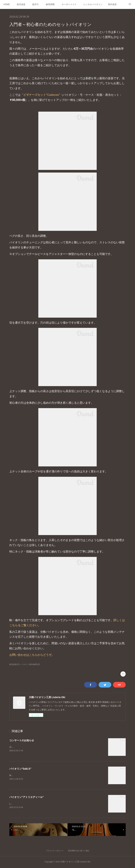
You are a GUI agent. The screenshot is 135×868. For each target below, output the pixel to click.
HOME (7, 4)
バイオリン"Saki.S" (20, 769)
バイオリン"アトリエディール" (26, 798)
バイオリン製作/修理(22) (30, 664)
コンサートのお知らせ (22, 740)
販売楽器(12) (14, 664)
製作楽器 (112, 4)
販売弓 (36, 4)
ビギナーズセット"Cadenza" (42, 95)
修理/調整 (50, 4)
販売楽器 (21, 4)
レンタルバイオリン (93, 4)
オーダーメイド (69, 4)
